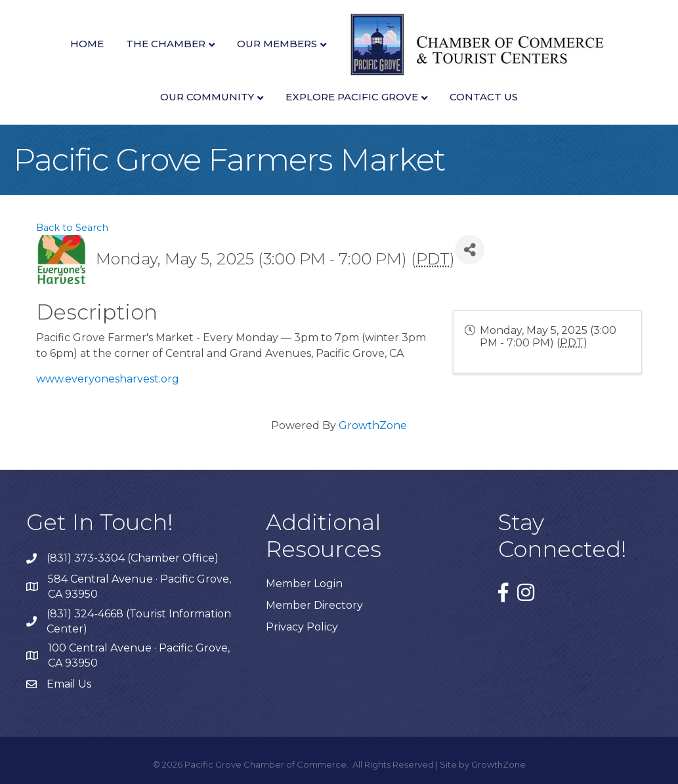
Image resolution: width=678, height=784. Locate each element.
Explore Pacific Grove (352, 97)
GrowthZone (373, 425)
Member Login (304, 584)
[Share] (470, 250)
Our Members (277, 44)
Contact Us (484, 97)
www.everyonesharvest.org (108, 379)
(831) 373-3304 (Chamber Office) (133, 558)
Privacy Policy (302, 627)
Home (87, 44)
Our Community (207, 97)
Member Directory (314, 605)
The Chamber (166, 44)
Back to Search (72, 228)
